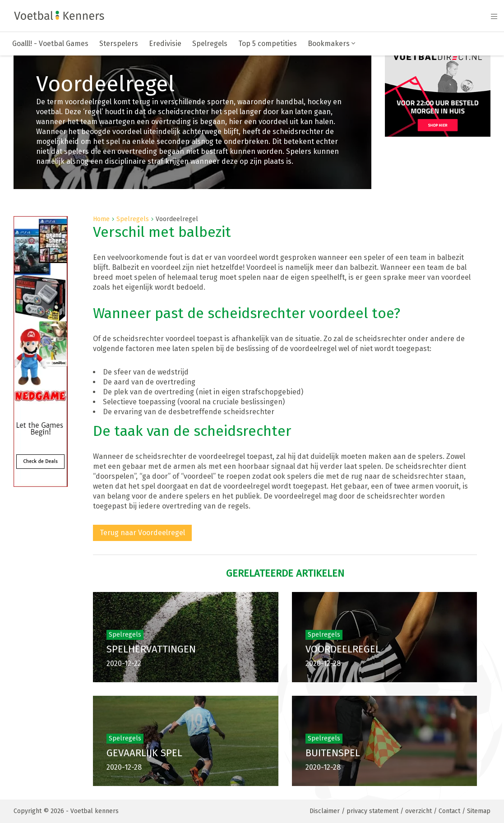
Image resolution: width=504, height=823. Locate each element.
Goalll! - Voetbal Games (50, 44)
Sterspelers (119, 44)
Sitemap (479, 811)
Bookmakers (331, 44)
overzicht (418, 811)
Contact (449, 811)
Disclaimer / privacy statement (354, 811)
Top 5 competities (268, 44)
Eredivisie (165, 44)
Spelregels (210, 44)
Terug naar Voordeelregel (142, 533)
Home (101, 219)
